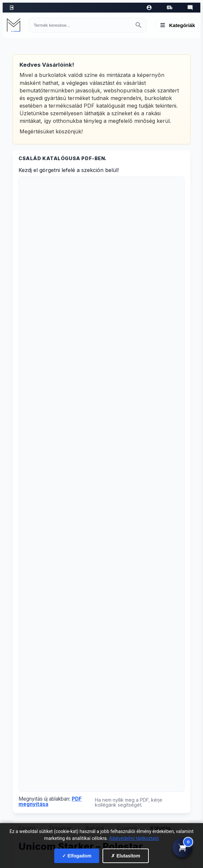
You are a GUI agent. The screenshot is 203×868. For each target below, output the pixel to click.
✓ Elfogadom (77, 856)
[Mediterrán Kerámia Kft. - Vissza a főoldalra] (15, 25)
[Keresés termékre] (82, 25)
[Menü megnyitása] (177, 25)
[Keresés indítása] (139, 25)
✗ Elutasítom (125, 856)
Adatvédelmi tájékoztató (134, 838)
